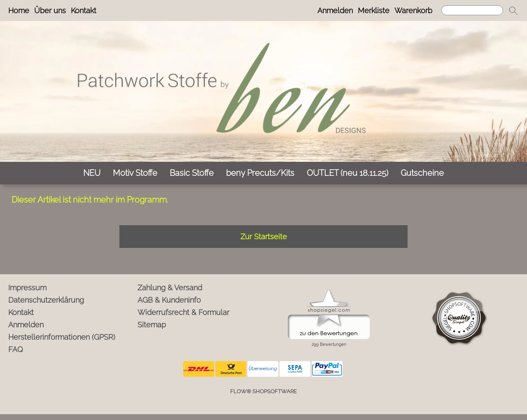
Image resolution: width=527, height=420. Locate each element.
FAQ (16, 349)
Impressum (27, 288)
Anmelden (335, 10)
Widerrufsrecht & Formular (183, 312)
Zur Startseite (264, 237)
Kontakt (84, 10)
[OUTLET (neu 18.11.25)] (347, 173)
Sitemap (152, 325)
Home (19, 10)
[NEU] (92, 173)
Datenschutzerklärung (46, 300)
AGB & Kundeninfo (169, 300)
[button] (513, 11)
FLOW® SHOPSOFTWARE (263, 391)
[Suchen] (472, 10)
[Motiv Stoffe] (135, 173)
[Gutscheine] (422, 173)
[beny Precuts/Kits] (260, 173)
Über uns (50, 10)
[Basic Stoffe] (192, 173)
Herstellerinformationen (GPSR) (62, 337)
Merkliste (374, 10)
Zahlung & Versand (170, 288)
